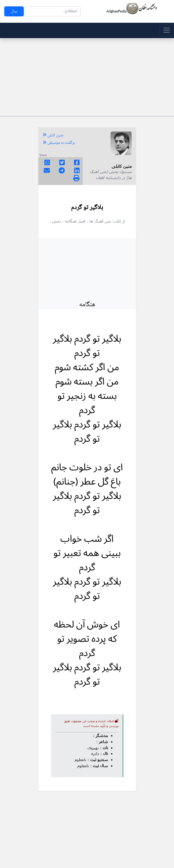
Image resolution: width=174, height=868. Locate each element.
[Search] (53, 11)
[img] (76, 178)
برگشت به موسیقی (59, 143)
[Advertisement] (87, 76)
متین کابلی (53, 135)
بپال (14, 11)
